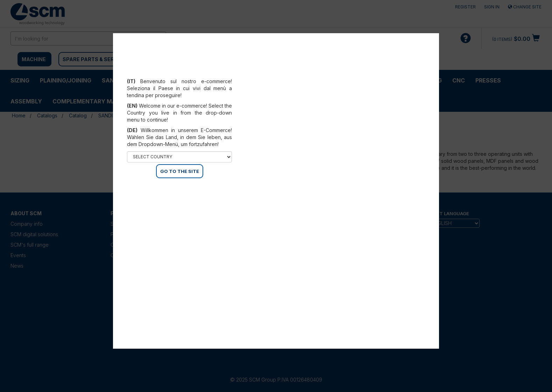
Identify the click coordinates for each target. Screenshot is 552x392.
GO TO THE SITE (180, 171)
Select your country (180, 73)
